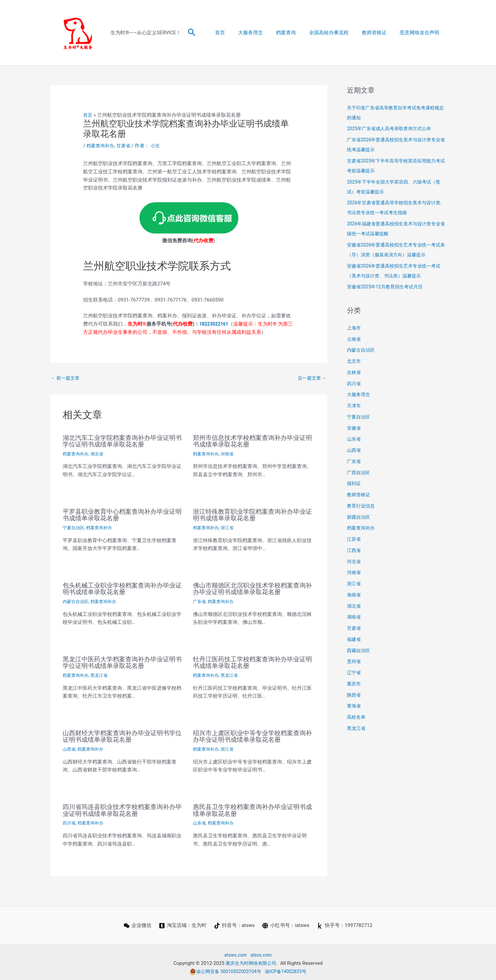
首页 (238, 33)
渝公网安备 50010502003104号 (224, 969)
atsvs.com (262, 953)
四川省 (70, 821)
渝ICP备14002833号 (288, 969)
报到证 (354, 483)
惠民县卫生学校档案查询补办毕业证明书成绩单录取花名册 (252, 808)
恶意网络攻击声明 (421, 33)
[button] (192, 33)
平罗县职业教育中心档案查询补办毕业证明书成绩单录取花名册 (122, 515)
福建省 (354, 639)
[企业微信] (137, 923)
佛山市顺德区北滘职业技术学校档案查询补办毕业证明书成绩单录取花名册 (252, 588)
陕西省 (354, 695)
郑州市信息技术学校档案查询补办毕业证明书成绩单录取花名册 (252, 441)
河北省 (354, 562)
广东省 (200, 601)
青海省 (354, 706)
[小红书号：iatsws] (286, 923)
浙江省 (230, 527)
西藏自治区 (359, 650)
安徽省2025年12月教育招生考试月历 (387, 287)
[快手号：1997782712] (345, 923)
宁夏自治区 (74, 527)
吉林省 (354, 372)
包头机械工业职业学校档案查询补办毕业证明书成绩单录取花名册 (122, 588)
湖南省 (354, 617)
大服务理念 (265, 33)
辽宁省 (354, 673)
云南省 (354, 339)
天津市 (354, 406)
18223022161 (215, 324)
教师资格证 (379, 33)
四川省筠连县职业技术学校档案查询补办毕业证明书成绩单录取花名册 (122, 808)
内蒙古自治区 (77, 601)
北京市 (354, 361)
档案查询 (297, 33)
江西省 (354, 550)
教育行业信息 (362, 506)
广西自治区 (359, 473)
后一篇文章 (311, 378)
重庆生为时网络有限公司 (251, 961)
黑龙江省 (102, 674)
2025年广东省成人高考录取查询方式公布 (392, 129)
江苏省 (354, 539)
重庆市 (354, 684)
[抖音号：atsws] (234, 923)
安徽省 (354, 428)
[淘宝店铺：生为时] (182, 923)
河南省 (230, 454)
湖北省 (99, 454)
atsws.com (235, 953)
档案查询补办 (101, 146)
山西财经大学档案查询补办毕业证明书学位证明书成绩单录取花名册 (122, 735)
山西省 (70, 747)
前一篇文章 (66, 378)
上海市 (354, 328)
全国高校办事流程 (337, 33)
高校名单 (357, 717)
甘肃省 (126, 146)
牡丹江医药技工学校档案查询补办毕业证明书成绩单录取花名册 (252, 661)
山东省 (200, 821)
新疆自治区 (359, 517)
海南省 (354, 595)
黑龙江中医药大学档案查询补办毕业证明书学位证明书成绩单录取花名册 (122, 661)
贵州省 (354, 661)
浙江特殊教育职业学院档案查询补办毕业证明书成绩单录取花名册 (252, 515)
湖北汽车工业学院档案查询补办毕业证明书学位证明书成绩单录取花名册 (122, 441)
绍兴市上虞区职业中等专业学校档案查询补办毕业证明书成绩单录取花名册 (252, 735)
